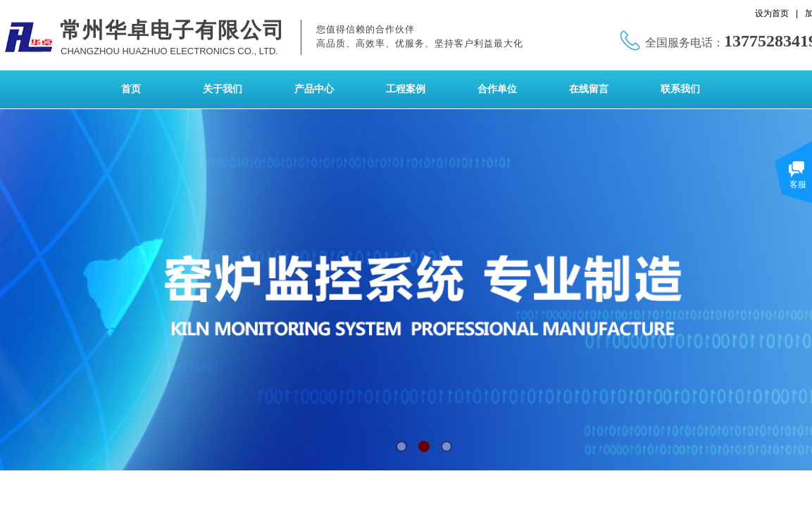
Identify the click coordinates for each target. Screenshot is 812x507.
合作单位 (497, 89)
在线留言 (589, 89)
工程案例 (406, 89)
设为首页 (772, 13)
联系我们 (680, 89)
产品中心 (314, 89)
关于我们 (223, 89)
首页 (131, 89)
